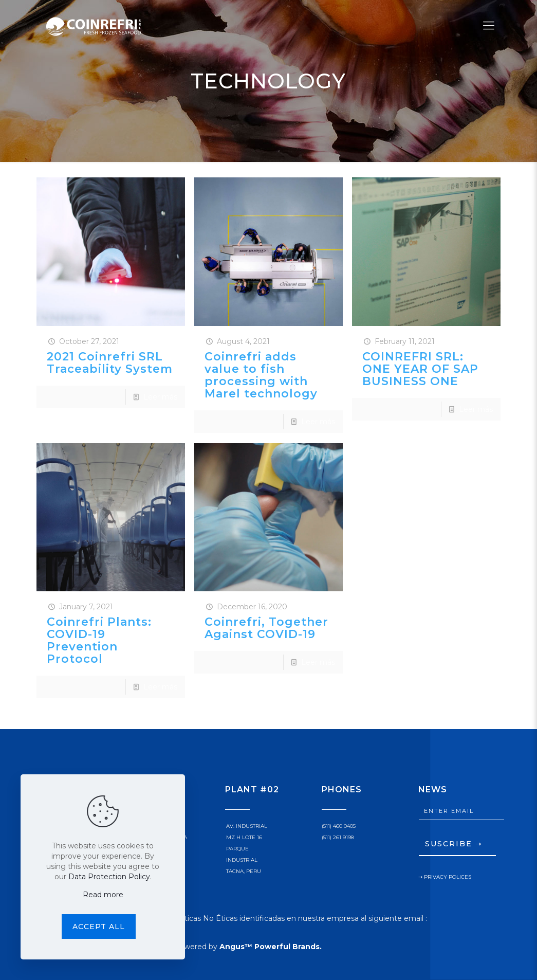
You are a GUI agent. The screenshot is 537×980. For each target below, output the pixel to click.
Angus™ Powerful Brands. (271, 947)
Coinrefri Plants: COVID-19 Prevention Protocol (99, 640)
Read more (103, 895)
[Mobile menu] (489, 26)
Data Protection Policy (109, 877)
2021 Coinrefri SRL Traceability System (110, 363)
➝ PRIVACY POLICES (445, 877)
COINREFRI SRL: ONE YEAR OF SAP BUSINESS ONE (420, 369)
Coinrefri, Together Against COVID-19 (266, 628)
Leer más (160, 397)
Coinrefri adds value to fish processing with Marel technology (261, 375)
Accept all (99, 927)
